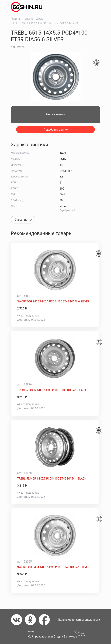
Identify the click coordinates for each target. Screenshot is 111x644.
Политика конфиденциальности (79, 620)
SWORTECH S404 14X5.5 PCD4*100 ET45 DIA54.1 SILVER (53, 567)
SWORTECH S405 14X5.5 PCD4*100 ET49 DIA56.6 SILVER (53, 301)
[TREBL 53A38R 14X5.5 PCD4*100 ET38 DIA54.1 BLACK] (55, 359)
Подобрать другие (56, 130)
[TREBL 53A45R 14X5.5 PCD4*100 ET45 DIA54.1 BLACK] (55, 447)
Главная (16, 19)
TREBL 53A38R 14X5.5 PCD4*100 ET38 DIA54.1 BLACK (52, 390)
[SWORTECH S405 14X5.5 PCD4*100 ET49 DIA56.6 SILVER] (55, 270)
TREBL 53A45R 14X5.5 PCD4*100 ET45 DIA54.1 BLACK (52, 479)
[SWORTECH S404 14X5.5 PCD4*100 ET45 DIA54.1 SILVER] (55, 536)
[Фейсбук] (46, 620)
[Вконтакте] (18, 620)
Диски (40, 19)
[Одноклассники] (32, 620)
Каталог (29, 19)
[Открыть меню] (97, 7)
